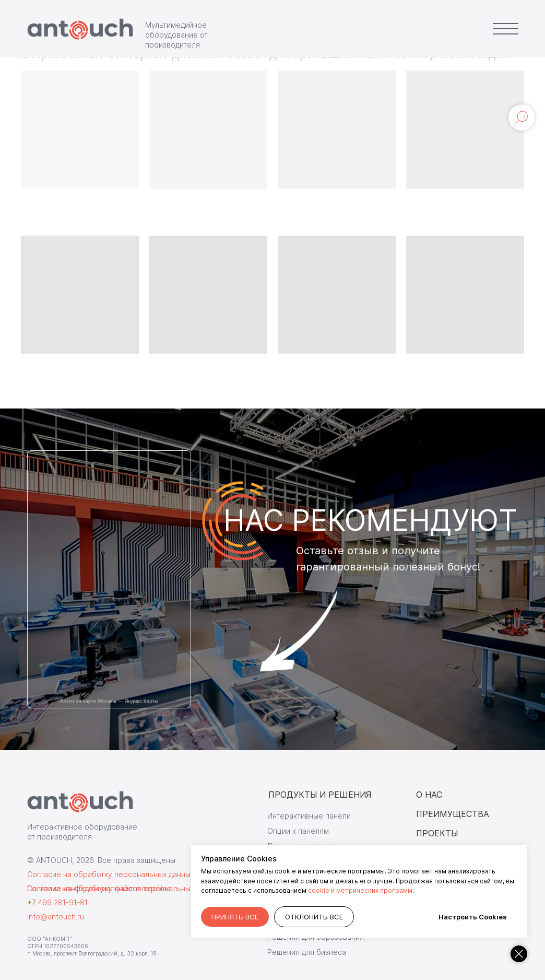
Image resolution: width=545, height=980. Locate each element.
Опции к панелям (298, 831)
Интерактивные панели (309, 816)
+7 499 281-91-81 (57, 902)
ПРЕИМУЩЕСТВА (453, 814)
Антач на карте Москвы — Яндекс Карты (109, 701)
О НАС (429, 795)
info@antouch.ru (56, 917)
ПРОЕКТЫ (437, 833)
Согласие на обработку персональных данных (111, 874)
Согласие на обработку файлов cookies (99, 888)
